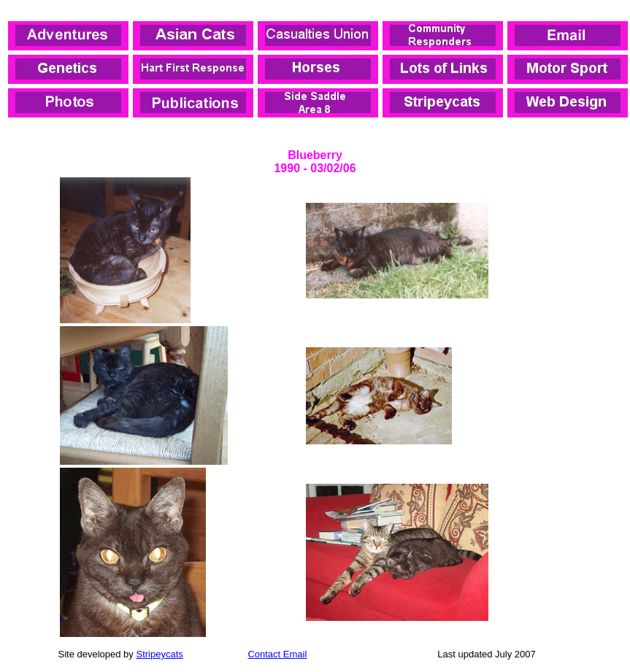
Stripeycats (159, 654)
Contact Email (277, 654)
